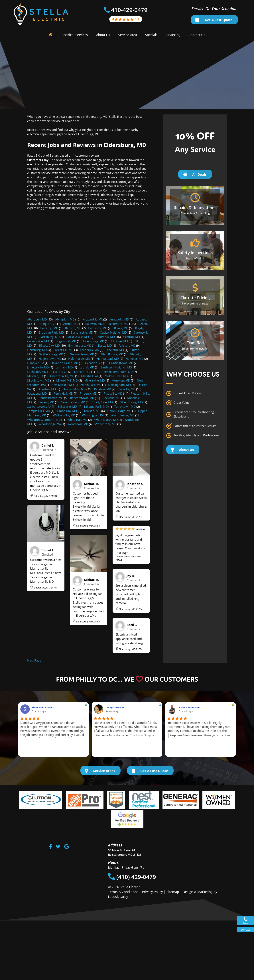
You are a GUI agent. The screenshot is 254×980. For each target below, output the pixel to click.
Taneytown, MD (125, 407)
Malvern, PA (35, 376)
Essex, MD (105, 346)
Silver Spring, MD (131, 402)
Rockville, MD (112, 398)
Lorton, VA (60, 372)
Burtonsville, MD (82, 332)
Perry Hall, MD (63, 394)
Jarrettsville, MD (38, 367)
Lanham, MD (64, 367)
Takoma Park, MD (96, 407)
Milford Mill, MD (67, 380)
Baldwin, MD (94, 324)
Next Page (34, 660)
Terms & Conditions (123, 892)
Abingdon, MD (65, 319)
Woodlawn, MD (78, 424)
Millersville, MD (95, 380)
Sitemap (173, 892)
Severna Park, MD (73, 402)
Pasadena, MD (37, 394)
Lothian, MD (82, 372)
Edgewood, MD (66, 341)
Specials (151, 35)
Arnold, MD (71, 324)
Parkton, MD (103, 389)
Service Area (128, 35)
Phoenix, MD (89, 394)
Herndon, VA (94, 363)
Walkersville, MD (64, 415)
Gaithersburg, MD (51, 354)
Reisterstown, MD (82, 398)
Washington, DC (93, 415)
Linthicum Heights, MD (116, 367)
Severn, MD (46, 402)
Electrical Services (74, 35)
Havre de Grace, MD (65, 363)
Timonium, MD (67, 411)
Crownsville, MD (38, 341)
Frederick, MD (90, 350)
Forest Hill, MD (64, 350)
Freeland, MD (115, 350)
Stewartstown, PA (39, 407)
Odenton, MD (47, 389)
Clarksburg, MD (49, 337)
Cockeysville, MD (78, 337)
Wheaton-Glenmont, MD (44, 420)
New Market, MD (63, 385)
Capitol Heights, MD (113, 332)
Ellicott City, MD (49, 346)
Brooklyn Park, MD (51, 332)
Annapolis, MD (119, 319)
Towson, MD (92, 411)
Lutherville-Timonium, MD (115, 372)
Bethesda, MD (98, 328)
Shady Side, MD (102, 402)
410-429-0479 (129, 10)
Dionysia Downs (115, 707)
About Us (103, 35)
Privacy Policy (152, 892)
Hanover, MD (135, 359)
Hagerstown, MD (50, 359)
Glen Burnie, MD (112, 354)
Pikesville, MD (113, 394)
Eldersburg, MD (94, 341)
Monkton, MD (121, 380)
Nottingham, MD (120, 385)
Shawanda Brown (42, 707)
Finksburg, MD (37, 350)
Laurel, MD (87, 367)
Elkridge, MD (119, 341)
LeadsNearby (118, 897)
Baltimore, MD (119, 324)
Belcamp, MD (49, 328)
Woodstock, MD (106, 424)
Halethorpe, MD (79, 359)
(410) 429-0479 (132, 877)
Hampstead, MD (108, 359)
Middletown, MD (38, 380)
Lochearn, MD (37, 372)
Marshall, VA (90, 376)
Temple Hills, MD (39, 411)
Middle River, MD (116, 376)
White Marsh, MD (106, 420)
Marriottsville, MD (62, 376)
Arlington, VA (48, 324)
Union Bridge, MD (119, 411)
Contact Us (197, 35)
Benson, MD (73, 328)
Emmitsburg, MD (80, 346)
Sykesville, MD (67, 407)
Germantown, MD (82, 354)
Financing (173, 35)
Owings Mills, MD (74, 389)
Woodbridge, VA (50, 424)
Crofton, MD (132, 337)
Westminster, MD (123, 415)
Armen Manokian (189, 707)
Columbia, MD (105, 337)
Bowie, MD (121, 328)
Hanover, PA (36, 363)
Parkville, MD (127, 389)
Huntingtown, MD (121, 363)
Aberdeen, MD (37, 319)
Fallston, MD (127, 346)
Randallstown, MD (51, 398)
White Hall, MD (77, 420)
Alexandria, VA (93, 319)
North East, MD (91, 385)
